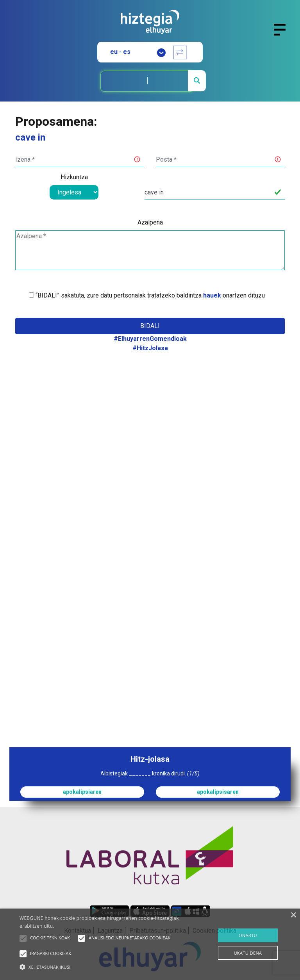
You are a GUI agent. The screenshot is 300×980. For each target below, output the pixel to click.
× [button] (293, 915)
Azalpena (150, 222)
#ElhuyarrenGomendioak (150, 339)
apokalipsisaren (218, 792)
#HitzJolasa (150, 348)
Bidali (150, 326)
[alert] (150, 944)
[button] (23, 938)
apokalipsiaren (82, 792)
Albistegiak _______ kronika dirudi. (150, 773)
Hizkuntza (74, 177)
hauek (212, 295)
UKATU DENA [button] (248, 953)
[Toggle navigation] (283, 34)
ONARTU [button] (248, 935)
